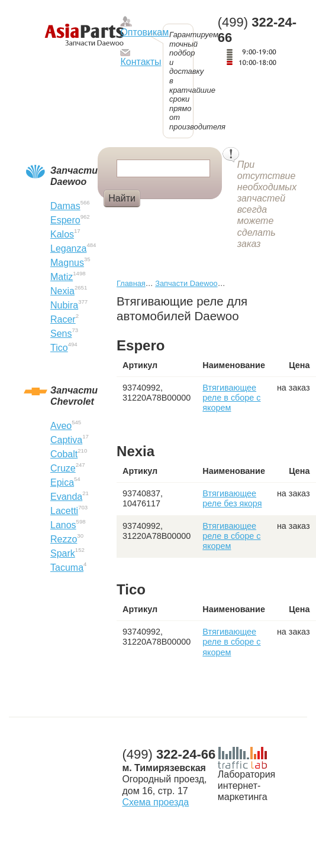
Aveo (61, 426)
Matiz (62, 277)
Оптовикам (144, 32)
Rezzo (64, 539)
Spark (63, 553)
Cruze (63, 468)
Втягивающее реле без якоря (232, 498)
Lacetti (64, 511)
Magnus (67, 263)
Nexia (62, 291)
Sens (61, 334)
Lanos (63, 525)
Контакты (141, 62)
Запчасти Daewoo (186, 283)
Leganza (68, 248)
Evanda (66, 497)
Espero (65, 220)
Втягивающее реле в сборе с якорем (231, 398)
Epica (62, 482)
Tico (59, 348)
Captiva (66, 440)
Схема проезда (155, 802)
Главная (131, 283)
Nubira (64, 305)
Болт (162, 218)
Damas (65, 206)
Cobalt (64, 454)
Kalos (62, 234)
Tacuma (67, 568)
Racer (63, 319)
